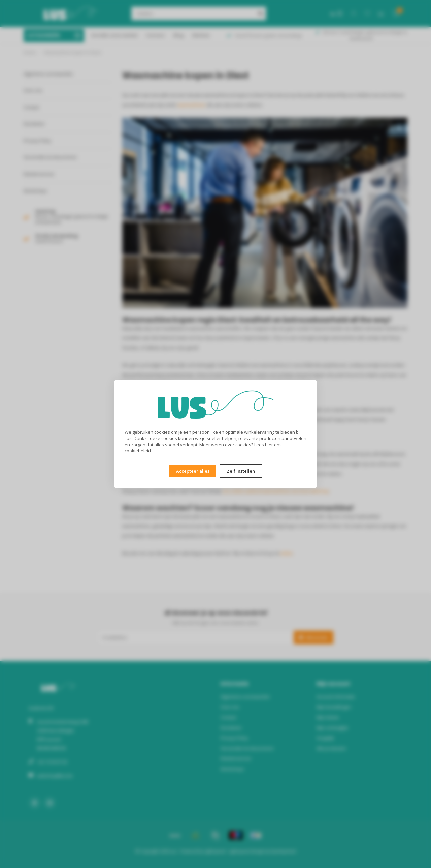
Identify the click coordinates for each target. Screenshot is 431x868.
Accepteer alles (193, 471)
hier (269, 445)
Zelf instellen (241, 471)
